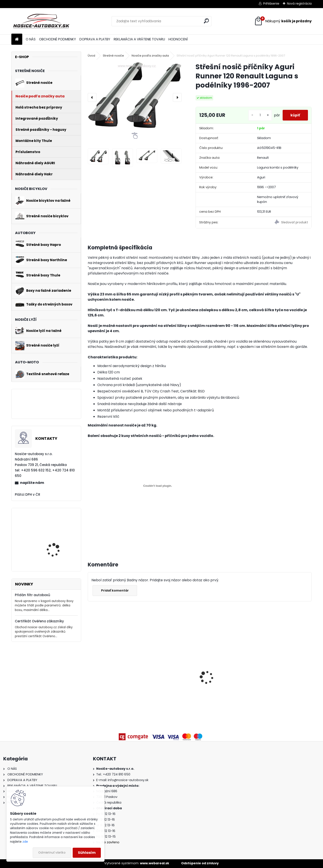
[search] (206, 21)
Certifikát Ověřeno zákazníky (39, 621)
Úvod (91, 56)
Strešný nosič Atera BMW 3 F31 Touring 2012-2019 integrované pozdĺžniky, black (113, 686)
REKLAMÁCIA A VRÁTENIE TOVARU (139, 39)
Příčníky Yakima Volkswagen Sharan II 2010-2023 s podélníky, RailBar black (171, 677)
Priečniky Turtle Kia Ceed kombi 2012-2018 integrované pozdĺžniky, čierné (225, 684)
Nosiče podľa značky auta (150, 56)
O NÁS (31, 39)
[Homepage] (17, 39)
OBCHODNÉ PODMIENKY (58, 39)
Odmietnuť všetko (52, 853)
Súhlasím (87, 853)
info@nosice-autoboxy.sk (128, 780)
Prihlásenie (271, 3)
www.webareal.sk (155, 863)
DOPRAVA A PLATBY (95, 39)
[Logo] (41, 21)
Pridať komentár (115, 590)
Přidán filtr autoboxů (33, 595)
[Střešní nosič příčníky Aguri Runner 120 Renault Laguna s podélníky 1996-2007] (135, 95)
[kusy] (258, 115)
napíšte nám (32, 483)
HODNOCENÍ (178, 39)
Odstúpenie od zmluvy (200, 863)
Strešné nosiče (113, 56)
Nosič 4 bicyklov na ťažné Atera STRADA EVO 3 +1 (58, 554)
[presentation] (92, 97)
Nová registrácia (299, 3)
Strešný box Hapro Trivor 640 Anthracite (282, 683)
